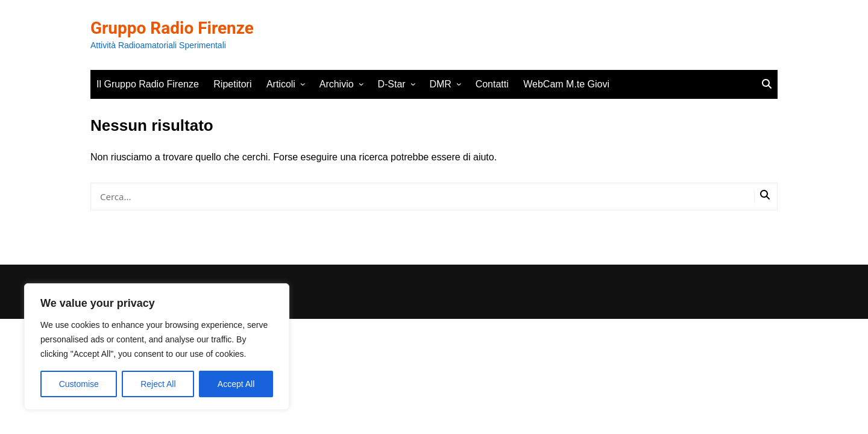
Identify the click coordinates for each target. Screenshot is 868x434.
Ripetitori (232, 84)
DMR (440, 84)
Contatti (492, 84)
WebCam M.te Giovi (566, 84)
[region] (157, 347)
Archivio (337, 84)
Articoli (281, 84)
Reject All (158, 384)
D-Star (391, 84)
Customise (79, 384)
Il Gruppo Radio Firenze (148, 84)
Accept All (236, 384)
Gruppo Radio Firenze (172, 28)
